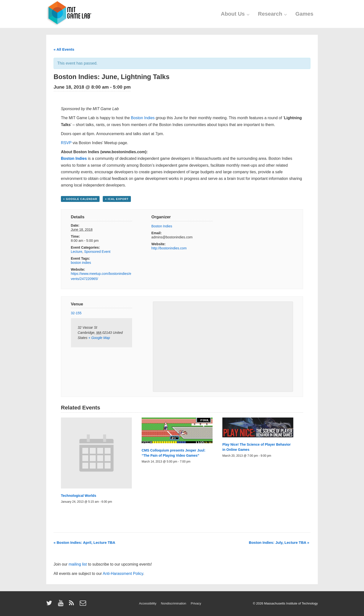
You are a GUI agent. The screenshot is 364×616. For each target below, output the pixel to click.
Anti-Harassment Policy (123, 574)
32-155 (76, 313)
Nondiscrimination (174, 603)
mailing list (78, 564)
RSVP (66, 143)
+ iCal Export (117, 199)
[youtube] (62, 605)
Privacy (196, 603)
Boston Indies (143, 118)
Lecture (77, 252)
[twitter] (50, 605)
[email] (84, 605)
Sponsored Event (97, 252)
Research (273, 14)
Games (304, 14)
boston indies (81, 263)
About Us (236, 14)
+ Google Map (99, 338)
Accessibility (148, 603)
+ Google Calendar (80, 199)
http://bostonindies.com (169, 248)
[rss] (73, 605)
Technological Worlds (79, 496)
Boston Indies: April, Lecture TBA (84, 542)
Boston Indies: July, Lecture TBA (279, 542)
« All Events (64, 49)
